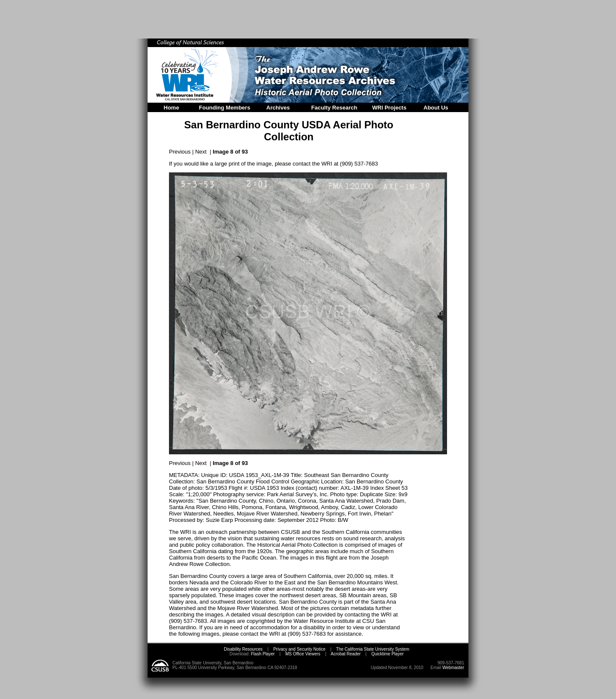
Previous (180, 152)
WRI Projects (389, 108)
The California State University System (373, 649)
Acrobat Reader (346, 654)
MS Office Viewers (303, 654)
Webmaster (453, 668)
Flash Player (262, 654)
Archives (278, 108)
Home (172, 108)
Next (201, 152)
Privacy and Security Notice (299, 649)
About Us (436, 108)
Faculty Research (335, 108)
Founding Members (225, 108)
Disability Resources (243, 649)
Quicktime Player (388, 654)
